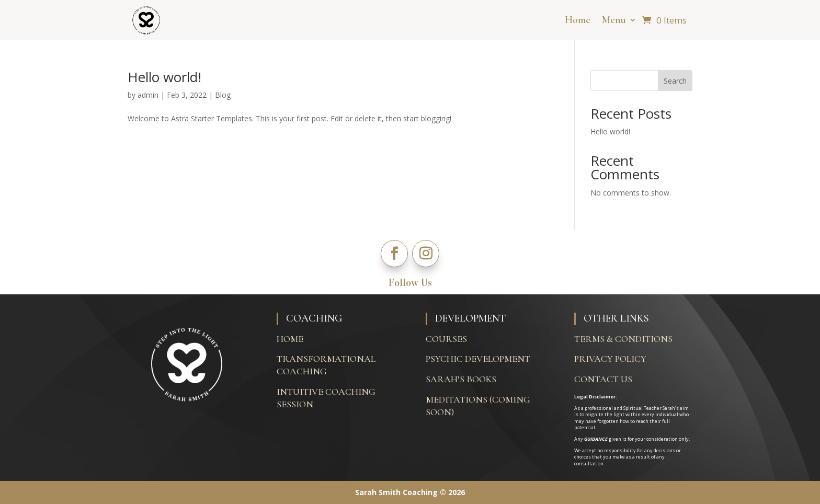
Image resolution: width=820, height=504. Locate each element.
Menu (614, 20)
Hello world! (164, 77)
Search (675, 81)
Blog (223, 95)
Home (578, 20)
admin (148, 95)
